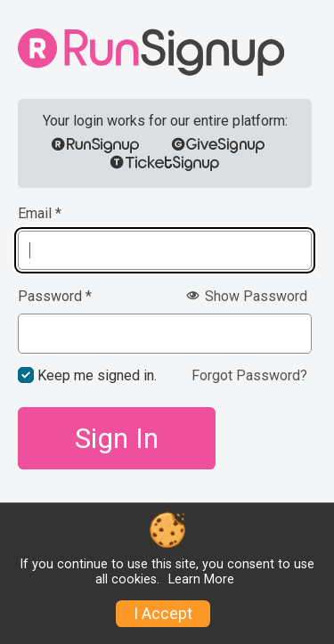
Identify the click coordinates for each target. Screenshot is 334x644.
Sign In (117, 438)
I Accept (163, 614)
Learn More (201, 579)
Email (40, 214)
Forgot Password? (249, 375)
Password (55, 297)
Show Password (247, 296)
